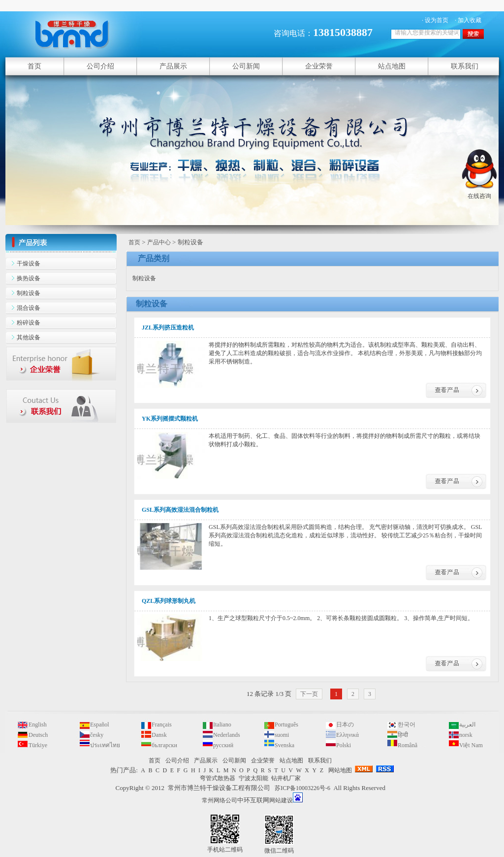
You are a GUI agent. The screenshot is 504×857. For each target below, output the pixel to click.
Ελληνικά (347, 735)
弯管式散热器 (218, 778)
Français (162, 725)
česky (97, 735)
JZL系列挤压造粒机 (168, 328)
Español (100, 725)
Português (286, 725)
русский (223, 745)
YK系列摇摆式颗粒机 (170, 419)
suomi (282, 735)
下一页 (309, 694)
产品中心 (159, 242)
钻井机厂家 (286, 778)
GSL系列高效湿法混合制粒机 (180, 510)
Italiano (222, 725)
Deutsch (38, 735)
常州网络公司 (220, 800)
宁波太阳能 (253, 778)
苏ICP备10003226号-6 (302, 788)
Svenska (284, 745)
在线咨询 (479, 192)
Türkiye (38, 745)
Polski (344, 745)
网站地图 (340, 770)
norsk (466, 735)
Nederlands (227, 735)
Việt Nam (471, 745)
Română (408, 745)
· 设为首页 (435, 20)
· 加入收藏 (468, 20)
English (38, 725)
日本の (345, 725)
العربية (467, 725)
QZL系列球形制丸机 (169, 601)
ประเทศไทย (105, 745)
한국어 (407, 725)
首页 (134, 242)
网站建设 (281, 800)
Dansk (159, 735)
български (164, 745)
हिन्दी (403, 735)
